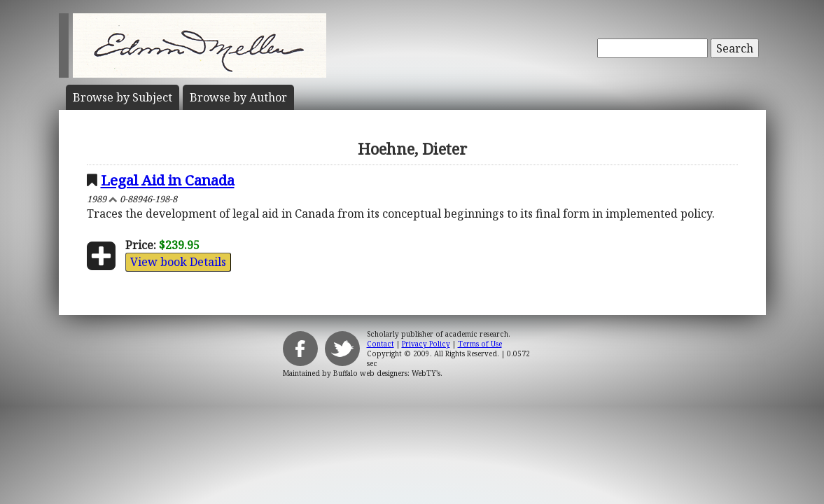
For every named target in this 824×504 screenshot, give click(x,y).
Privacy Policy (426, 344)
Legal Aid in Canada (168, 180)
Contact (380, 344)
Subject (123, 97)
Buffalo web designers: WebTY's (387, 373)
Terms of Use (480, 344)
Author (238, 97)
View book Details (178, 262)
